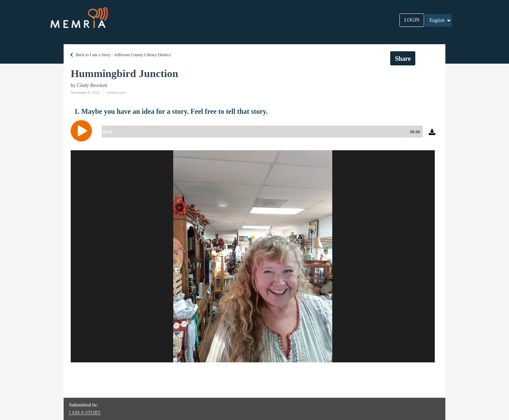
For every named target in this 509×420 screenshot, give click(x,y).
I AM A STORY (85, 413)
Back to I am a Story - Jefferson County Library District (120, 55)
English (440, 21)
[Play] (83, 131)
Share (403, 59)
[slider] (261, 132)
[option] (253, 256)
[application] (255, 136)
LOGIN (412, 20)
